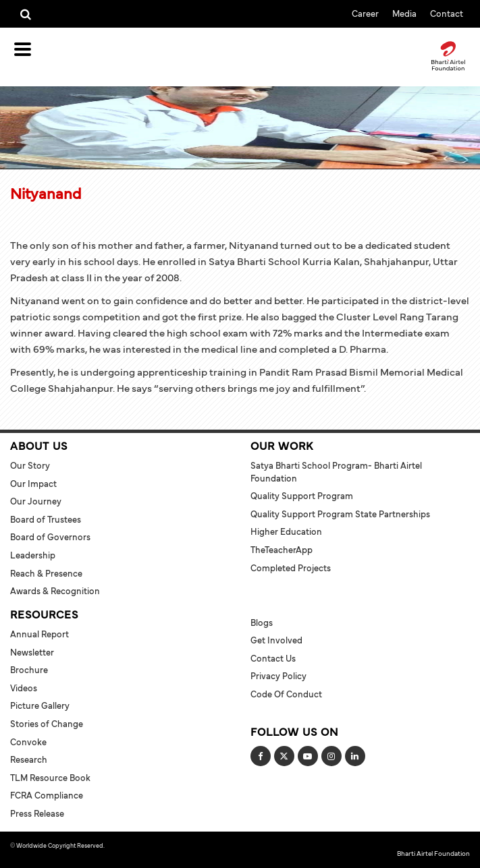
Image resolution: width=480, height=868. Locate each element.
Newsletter (32, 652)
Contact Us (273, 658)
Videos (24, 688)
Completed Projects (291, 568)
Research (29, 759)
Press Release (37, 813)
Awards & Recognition (55, 591)
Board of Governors (50, 537)
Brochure (29, 670)
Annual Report (39, 634)
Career (365, 13)
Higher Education (286, 531)
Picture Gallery (40, 705)
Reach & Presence (46, 573)
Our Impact (33, 484)
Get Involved (276, 640)
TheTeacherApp (282, 550)
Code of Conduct (286, 694)
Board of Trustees (46, 519)
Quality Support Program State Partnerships (340, 514)
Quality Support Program (302, 496)
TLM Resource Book (50, 778)
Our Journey (36, 501)
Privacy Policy (278, 676)
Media (404, 13)
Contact (447, 13)
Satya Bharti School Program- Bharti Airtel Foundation (336, 472)
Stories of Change (47, 724)
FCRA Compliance (47, 795)
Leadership (33, 555)
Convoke (28, 742)
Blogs (262, 623)
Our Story (30, 465)
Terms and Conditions (135, 845)
